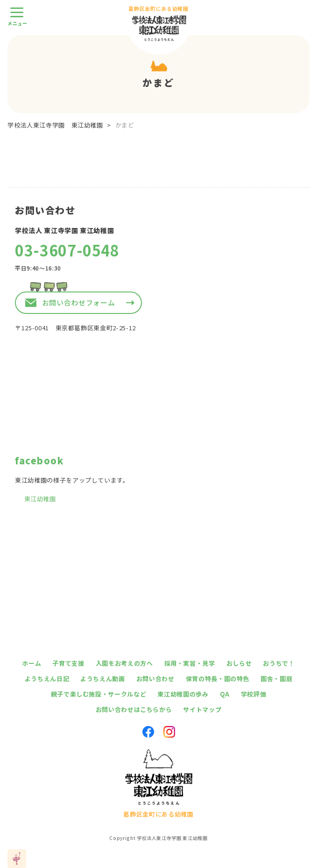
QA (225, 694)
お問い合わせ (155, 679)
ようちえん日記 (47, 679)
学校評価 (254, 694)
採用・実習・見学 (190, 663)
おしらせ (239, 663)
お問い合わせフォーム (79, 302)
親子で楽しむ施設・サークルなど (99, 694)
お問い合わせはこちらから (134, 709)
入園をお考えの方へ (124, 663)
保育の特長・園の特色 (218, 679)
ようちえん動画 (103, 679)
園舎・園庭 (276, 679)
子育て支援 (68, 663)
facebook (39, 460)
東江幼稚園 (40, 499)
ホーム (32, 663)
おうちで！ (279, 663)
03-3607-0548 (67, 250)
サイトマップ (202, 709)
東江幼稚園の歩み (183, 694)
